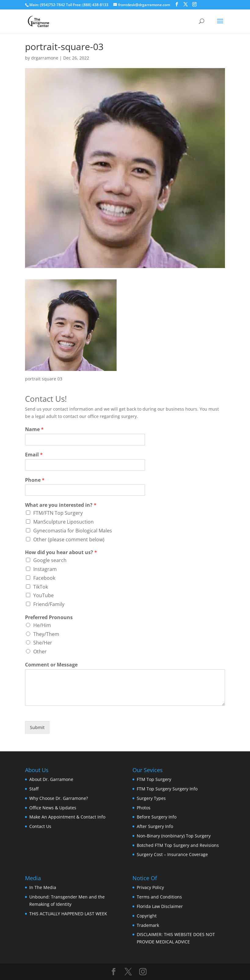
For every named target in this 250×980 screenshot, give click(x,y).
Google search (50, 560)
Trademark (148, 925)
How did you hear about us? (61, 552)
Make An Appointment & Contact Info (67, 817)
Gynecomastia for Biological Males (73, 531)
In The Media (43, 887)
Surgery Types (151, 798)
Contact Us (40, 826)
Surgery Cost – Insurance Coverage (172, 854)
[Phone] (85, 490)
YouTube (43, 595)
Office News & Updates (53, 808)
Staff (34, 789)
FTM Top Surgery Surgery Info (167, 789)
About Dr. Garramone (51, 779)
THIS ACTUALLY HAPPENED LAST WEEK (68, 914)
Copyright (147, 916)
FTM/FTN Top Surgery (58, 513)
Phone (35, 480)
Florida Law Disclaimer (160, 906)
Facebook (44, 578)
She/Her (43, 643)
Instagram (45, 569)
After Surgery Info (155, 826)
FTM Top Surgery (154, 779)
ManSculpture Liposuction (63, 522)
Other (40, 652)
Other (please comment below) (69, 539)
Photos (144, 808)
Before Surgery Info (157, 817)
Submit (37, 727)
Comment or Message (51, 665)
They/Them (46, 634)
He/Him (42, 625)
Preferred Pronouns (49, 617)
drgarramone (45, 58)
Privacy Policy (150, 887)
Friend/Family (49, 604)
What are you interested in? (61, 505)
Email (34, 455)
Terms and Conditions (159, 897)
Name (34, 429)
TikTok (41, 587)
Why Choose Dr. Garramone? (59, 798)
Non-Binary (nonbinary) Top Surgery (174, 836)
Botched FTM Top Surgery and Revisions (178, 845)
